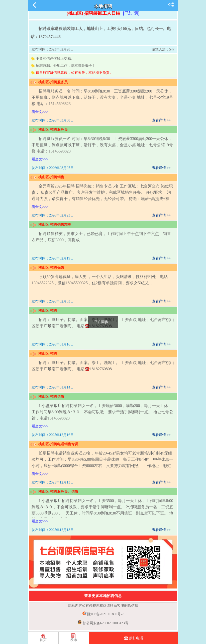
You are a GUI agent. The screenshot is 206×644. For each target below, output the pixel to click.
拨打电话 (134, 638)
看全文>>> (40, 112)
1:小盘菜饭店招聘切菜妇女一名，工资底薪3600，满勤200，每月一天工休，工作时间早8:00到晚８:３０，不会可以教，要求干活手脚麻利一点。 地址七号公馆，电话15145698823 (102, 412)
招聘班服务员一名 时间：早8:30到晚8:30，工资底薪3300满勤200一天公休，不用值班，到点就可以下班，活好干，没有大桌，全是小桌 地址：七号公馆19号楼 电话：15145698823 (102, 97)
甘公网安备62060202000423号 (105, 623)
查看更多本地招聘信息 (103, 596)
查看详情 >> (161, 120)
